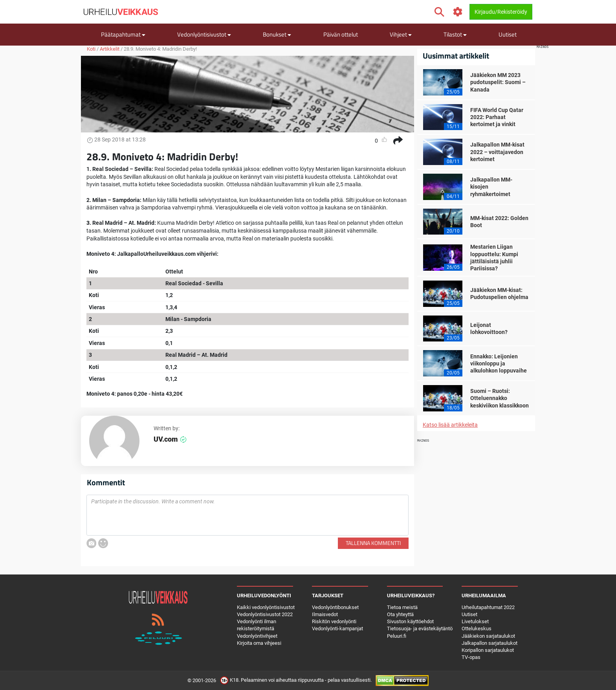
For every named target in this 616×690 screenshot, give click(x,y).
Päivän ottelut (341, 34)
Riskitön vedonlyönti (334, 621)
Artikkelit (110, 49)
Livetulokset (475, 621)
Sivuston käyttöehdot (410, 621)
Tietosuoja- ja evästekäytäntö (420, 629)
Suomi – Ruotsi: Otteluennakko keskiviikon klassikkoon (500, 398)
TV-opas (471, 657)
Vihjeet (401, 34)
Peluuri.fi (397, 636)
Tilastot (455, 34)
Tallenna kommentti (373, 543)
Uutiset (508, 34)
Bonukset (277, 34)
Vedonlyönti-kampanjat (337, 629)
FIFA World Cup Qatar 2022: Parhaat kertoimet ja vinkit (497, 117)
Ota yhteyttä (400, 614)
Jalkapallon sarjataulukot (489, 643)
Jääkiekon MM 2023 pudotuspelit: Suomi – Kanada (498, 82)
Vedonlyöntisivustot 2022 (265, 614)
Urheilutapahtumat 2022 (488, 607)
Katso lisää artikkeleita (450, 425)
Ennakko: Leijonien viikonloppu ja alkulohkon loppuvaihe (499, 363)
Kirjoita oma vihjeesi (259, 643)
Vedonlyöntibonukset (335, 607)
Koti (91, 49)
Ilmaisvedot (325, 614)
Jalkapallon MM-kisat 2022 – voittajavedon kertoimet (497, 152)
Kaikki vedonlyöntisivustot (266, 607)
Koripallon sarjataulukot (488, 650)
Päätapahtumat (123, 34)
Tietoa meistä (402, 607)
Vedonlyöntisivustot (204, 34)
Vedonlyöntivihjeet (257, 636)
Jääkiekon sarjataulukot (488, 636)
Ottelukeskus (477, 629)
